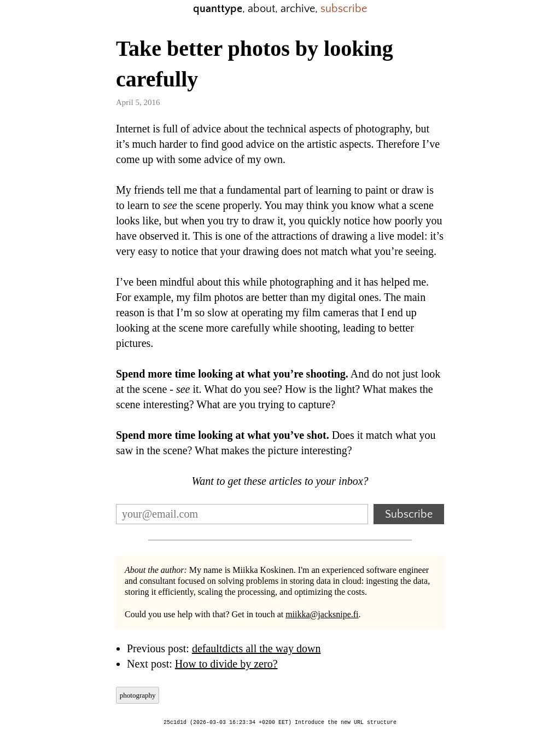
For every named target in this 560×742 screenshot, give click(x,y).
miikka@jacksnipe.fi (322, 614)
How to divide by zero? (226, 664)
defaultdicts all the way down (256, 648)
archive (298, 9)
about (261, 9)
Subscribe (409, 514)
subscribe (344, 9)
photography (138, 695)
